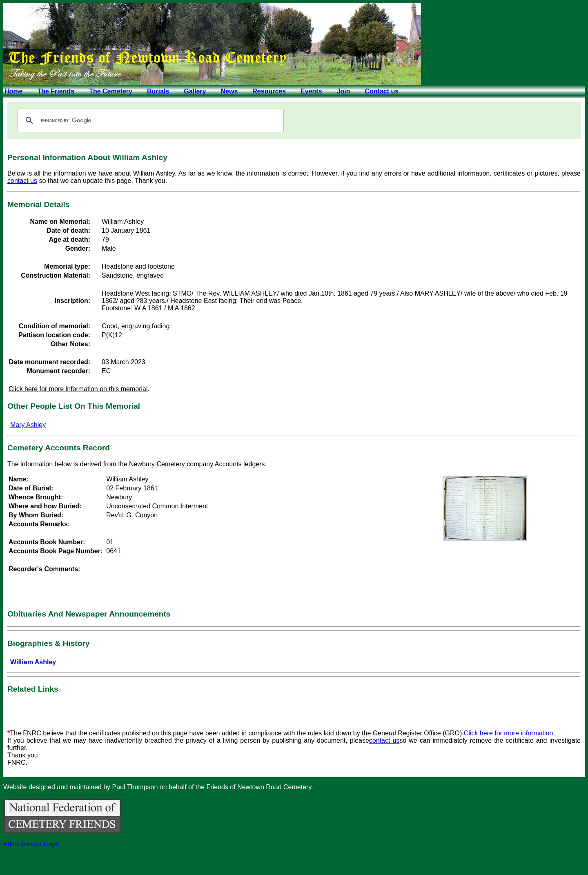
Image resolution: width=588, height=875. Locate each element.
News (229, 91)
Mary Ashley (28, 425)
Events (311, 91)
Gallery (195, 91)
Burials (158, 91)
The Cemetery (111, 91)
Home (13, 91)
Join (344, 91)
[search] (149, 120)
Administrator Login (31, 844)
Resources (269, 91)
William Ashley (33, 662)
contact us (22, 181)
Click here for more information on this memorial (78, 389)
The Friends (56, 91)
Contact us (382, 91)
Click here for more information (509, 733)
